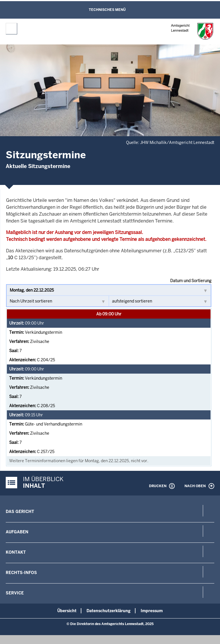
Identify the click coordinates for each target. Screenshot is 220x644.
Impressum (152, 611)
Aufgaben (17, 532)
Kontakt (16, 552)
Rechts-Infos (21, 573)
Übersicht (67, 611)
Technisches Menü (107, 10)
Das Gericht (20, 512)
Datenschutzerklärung (109, 611)
